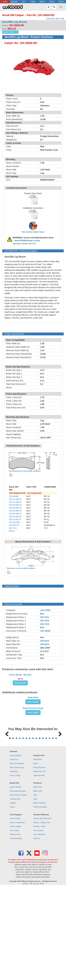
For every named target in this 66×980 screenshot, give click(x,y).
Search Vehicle (16, 880)
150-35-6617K (15, 511)
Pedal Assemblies (40, 900)
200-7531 (45, 617)
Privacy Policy (15, 868)
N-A (42, 614)
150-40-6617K (15, 514)
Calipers (13, 896)
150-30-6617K (15, 508)
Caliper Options (9, 32)
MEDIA (42, 2)
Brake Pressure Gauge (33, 765)
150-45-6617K (15, 517)
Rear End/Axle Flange (18, 888)
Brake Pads (38, 884)
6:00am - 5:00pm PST (42, 915)
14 (53, 831)
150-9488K (14, 496)
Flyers (36, 856)
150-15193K (14, 522)
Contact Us (14, 852)
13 (50, 831)
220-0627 (45, 651)
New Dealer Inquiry (17, 860)
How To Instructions (17, 915)
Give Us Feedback (17, 856)
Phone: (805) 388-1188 (42, 911)
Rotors (12, 900)
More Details (20, 700)
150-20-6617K (15, 499)
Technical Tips (15, 927)
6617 (43, 370)
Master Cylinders (40, 896)
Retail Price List (39, 864)
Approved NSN (39, 868)
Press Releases (39, 860)
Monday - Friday (39, 919)
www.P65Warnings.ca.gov (27, 240)
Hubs (35, 892)
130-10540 (45, 631)
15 (56, 831)
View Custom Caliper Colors (33, 232)
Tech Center (14, 923)
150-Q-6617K (15, 519)
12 (46, 831)
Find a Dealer (38, 923)
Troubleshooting (16, 931)
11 (43, 831)
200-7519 (45, 621)
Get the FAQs (15, 911)
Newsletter (14, 864)
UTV (24, 2)
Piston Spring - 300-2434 (20, 692)
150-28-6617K (15, 505)
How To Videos (16, 919)
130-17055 (45, 610)
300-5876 (45, 641)
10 (40, 831)
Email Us (37, 931)
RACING (14, 2)
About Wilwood (16, 848)
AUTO (5, 2)
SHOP (61, 2)
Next (59, 808)
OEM (33, 2)
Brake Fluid (33, 738)
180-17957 (45, 648)
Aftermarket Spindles (18, 884)
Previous (7, 808)
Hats (35, 888)
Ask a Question (39, 927)
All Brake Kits (15, 892)
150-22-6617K (15, 502)
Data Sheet (38, 852)
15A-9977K (14, 525)
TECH (52, 2)
